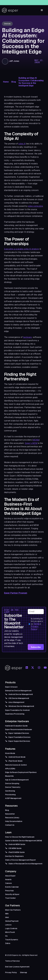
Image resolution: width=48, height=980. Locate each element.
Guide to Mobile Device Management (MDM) (23, 841)
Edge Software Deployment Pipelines (21, 772)
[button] (42, 10)
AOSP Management (13, 798)
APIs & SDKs (10, 769)
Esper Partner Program (16, 593)
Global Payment (12, 921)
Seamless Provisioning (15, 714)
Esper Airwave (11, 687)
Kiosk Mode (10, 753)
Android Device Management (21, 694)
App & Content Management (17, 780)
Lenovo (8, 925)
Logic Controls (11, 928)
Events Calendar (12, 887)
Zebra (8, 943)
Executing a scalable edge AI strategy (22, 249)
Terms (36, 624)
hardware (27, 337)
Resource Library (12, 818)
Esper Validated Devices (19, 733)
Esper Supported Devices (19, 741)
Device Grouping (12, 783)
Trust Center (10, 898)
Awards (8, 879)
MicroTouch (10, 932)
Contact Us (10, 825)
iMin (7, 914)
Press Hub (9, 891)
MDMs (36, 440)
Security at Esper (12, 894)
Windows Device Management (21, 706)
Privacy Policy (35, 628)
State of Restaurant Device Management (25, 864)
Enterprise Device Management (18, 691)
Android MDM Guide (17, 844)
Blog (14, 82)
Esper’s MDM (31, 443)
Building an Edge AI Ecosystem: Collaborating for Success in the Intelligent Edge (31, 82)
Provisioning (10, 795)
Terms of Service (12, 961)
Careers (8, 883)
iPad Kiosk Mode (15, 761)
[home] (10, 10)
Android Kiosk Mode (17, 757)
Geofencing (10, 791)
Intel (7, 917)
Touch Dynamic (12, 940)
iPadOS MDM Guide (17, 852)
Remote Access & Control (16, 765)
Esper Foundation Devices (19, 737)
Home (6, 82)
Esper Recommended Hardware (19, 729)
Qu (6, 936)
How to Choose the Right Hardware (20, 837)
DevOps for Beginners (14, 856)
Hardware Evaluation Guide (16, 726)
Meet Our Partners (13, 910)
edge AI (22, 144)
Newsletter (10, 814)
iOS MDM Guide (15, 848)
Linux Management (16, 702)
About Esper (10, 876)
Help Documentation (14, 821)
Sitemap (23, 972)
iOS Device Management (19, 698)
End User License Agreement (17, 967)
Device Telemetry (13, 787)
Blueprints (9, 776)
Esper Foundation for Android (17, 710)
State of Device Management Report (20, 860)
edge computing (35, 206)
